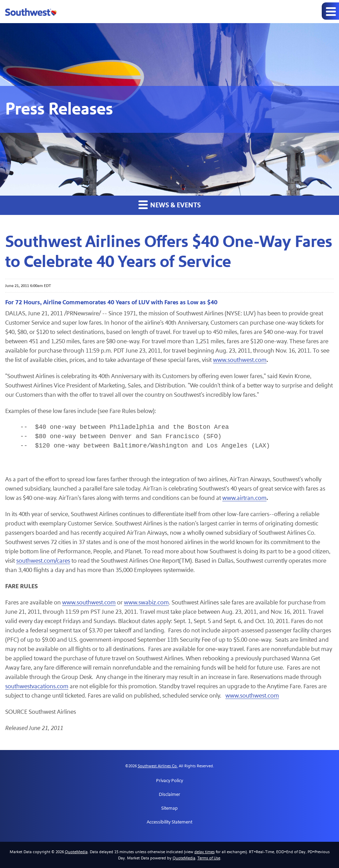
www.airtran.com (244, 498)
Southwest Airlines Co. (158, 766)
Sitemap (169, 808)
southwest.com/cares (43, 561)
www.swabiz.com (146, 603)
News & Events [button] (170, 205)
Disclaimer (169, 795)
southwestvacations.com (37, 686)
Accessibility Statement (169, 822)
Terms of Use (209, 858)
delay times (205, 852)
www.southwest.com (240, 360)
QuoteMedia (76, 852)
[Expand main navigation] (330, 11)
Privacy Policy (169, 781)
